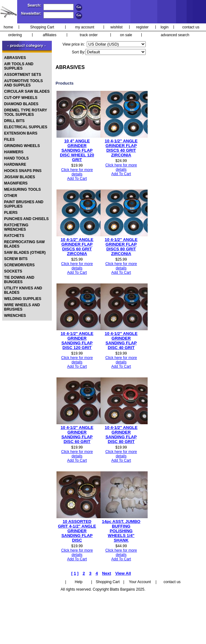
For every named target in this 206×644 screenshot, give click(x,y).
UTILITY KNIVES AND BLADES (23, 290)
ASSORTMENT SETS (23, 75)
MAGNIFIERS (16, 183)
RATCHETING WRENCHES (16, 227)
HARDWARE (15, 165)
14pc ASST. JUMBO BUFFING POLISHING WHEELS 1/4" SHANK (121, 531)
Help (79, 582)
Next (107, 573)
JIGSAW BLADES (20, 177)
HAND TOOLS (16, 158)
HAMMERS (14, 152)
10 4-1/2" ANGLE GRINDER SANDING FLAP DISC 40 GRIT (121, 341)
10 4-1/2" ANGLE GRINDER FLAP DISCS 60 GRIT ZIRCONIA (77, 247)
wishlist (117, 27)
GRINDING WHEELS (22, 146)
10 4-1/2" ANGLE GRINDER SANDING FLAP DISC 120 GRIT (77, 341)
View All (123, 573)
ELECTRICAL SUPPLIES (26, 127)
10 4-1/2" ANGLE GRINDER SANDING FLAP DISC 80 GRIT (121, 435)
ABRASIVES (15, 58)
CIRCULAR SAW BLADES (27, 91)
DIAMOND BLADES (21, 104)
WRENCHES (15, 316)
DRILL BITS (14, 121)
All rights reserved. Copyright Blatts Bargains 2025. (103, 589)
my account (84, 27)
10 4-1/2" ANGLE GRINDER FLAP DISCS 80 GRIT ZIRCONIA (121, 247)
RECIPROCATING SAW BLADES (24, 244)
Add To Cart (77, 179)
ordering (15, 35)
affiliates (50, 35)
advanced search (175, 35)
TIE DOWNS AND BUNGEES (19, 280)
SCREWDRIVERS (19, 265)
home (8, 27)
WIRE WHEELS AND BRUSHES (22, 307)
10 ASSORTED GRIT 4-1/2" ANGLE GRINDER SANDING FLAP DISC (77, 531)
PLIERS (11, 213)
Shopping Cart (42, 27)
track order (88, 35)
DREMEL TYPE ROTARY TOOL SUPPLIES (26, 112)
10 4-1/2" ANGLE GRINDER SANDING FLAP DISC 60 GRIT (77, 435)
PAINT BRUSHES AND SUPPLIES (24, 204)
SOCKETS (13, 271)
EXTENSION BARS (21, 133)
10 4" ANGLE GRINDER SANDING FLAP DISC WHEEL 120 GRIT (77, 150)
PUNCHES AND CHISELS (26, 219)
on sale (126, 35)
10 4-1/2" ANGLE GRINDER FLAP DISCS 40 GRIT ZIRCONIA (121, 148)
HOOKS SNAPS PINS (23, 171)
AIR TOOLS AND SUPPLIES (19, 66)
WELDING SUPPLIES (23, 299)
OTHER (11, 196)
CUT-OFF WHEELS (21, 98)
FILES (9, 140)
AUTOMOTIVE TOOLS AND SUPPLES (23, 83)
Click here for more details (77, 172)
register (142, 27)
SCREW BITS (16, 259)
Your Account (140, 582)
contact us (191, 27)
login (164, 27)
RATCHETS (14, 236)
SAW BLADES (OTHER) (25, 253)
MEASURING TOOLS (22, 189)
